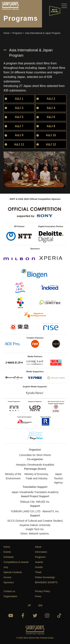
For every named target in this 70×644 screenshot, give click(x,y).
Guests (39, 567)
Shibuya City (27, 502)
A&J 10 (51, 135)
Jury (6, 567)
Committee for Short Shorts (35, 455)
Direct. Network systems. (35, 534)
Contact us (9, 591)
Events (7, 552)
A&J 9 (19, 135)
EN (40, 605)
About (38, 547)
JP (29, 605)
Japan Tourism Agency (59, 478)
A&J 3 (19, 108)
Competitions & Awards (16, 562)
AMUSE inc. (43, 502)
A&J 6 (51, 117)
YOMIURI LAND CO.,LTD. (26, 511)
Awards (39, 562)
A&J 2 (51, 99)
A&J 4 (51, 108)
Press (38, 596)
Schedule (9, 557)
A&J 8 (51, 126)
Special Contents (13, 572)
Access (7, 577)
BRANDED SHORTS (46, 582)
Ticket (38, 572)
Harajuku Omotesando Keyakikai (35, 465)
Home (7, 547)
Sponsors (9, 582)
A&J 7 (19, 126)
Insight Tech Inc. (35, 529)
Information (41, 552)
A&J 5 (19, 117)
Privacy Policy (43, 591)
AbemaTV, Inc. (51, 511)
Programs (40, 557)
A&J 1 (19, 99)
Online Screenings (45, 577)
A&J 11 (19, 144)
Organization (10, 596)
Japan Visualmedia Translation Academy (35, 492)
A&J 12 (51, 144)
